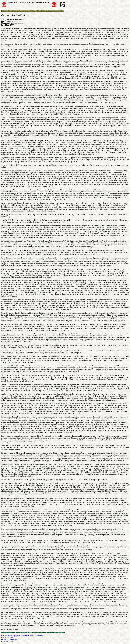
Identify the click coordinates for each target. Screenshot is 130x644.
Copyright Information (10, 639)
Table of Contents (9, 637)
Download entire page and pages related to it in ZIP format (23, 635)
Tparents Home (8, 641)
